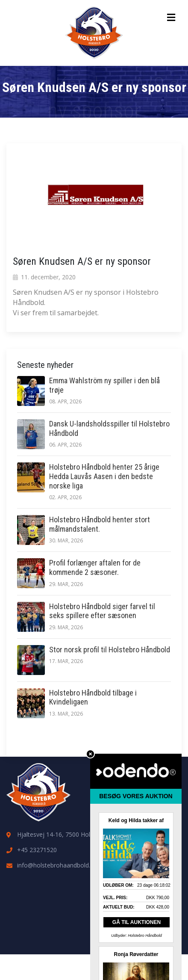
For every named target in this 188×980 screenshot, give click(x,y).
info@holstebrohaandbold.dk (57, 865)
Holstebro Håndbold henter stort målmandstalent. (100, 524)
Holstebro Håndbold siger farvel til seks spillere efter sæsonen (102, 611)
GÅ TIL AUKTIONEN (137, 922)
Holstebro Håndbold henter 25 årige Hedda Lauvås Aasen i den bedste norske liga (104, 476)
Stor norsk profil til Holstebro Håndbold (110, 650)
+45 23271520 (37, 850)
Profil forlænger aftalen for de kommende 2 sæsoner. (95, 567)
